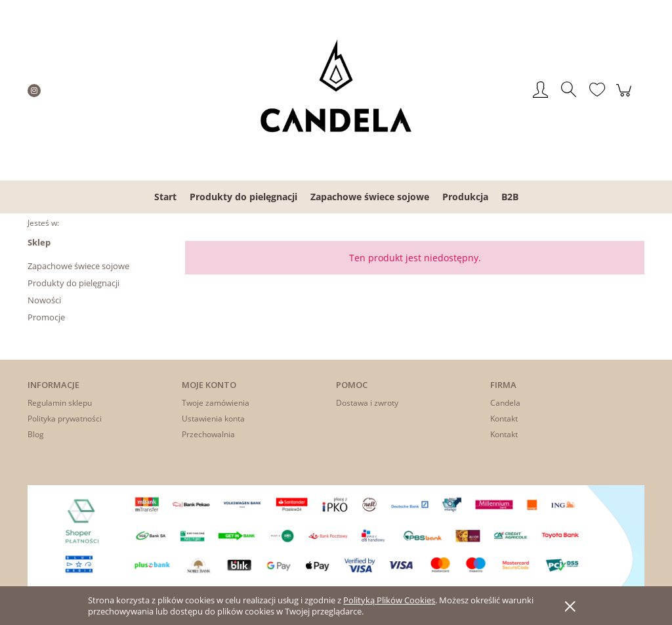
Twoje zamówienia (216, 403)
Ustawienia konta (213, 419)
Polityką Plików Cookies (389, 600)
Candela (505, 403)
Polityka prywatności (65, 419)
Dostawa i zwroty (367, 403)
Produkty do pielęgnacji (73, 283)
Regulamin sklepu (60, 403)
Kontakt (504, 419)
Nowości (44, 300)
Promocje (46, 317)
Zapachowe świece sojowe (78, 266)
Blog (36, 434)
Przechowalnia (208, 434)
